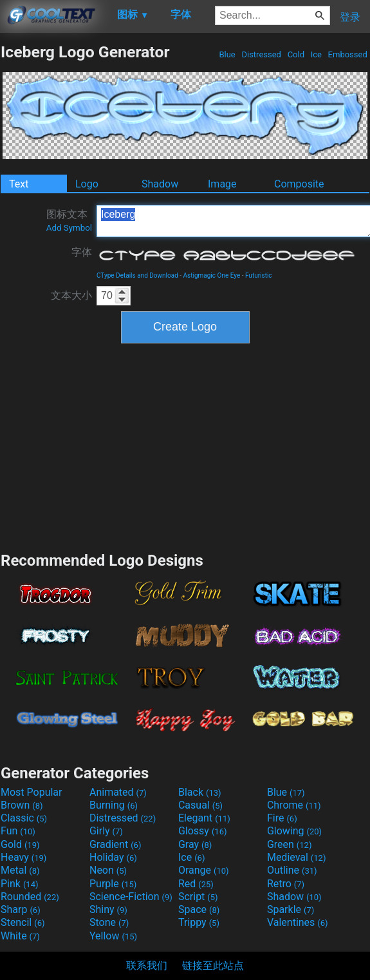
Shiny (108, 909)
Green (290, 844)
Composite (299, 184)
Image (222, 184)
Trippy (199, 922)
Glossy (203, 831)
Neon (108, 870)
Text (19, 184)
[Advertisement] (185, 446)
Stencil (23, 922)
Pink (20, 884)
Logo (87, 184)
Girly (106, 831)
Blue (227, 54)
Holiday (113, 857)
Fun (18, 831)
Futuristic (259, 275)
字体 (82, 252)
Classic (24, 818)
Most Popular (32, 792)
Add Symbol (69, 228)
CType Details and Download (137, 275)
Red (196, 884)
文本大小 (71, 295)
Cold (296, 54)
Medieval (297, 857)
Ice (316, 54)
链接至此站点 (213, 966)
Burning (114, 805)
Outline (292, 870)
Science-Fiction (131, 897)
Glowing (294, 831)
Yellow (113, 936)
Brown (22, 805)
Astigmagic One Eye (212, 275)
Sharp (21, 909)
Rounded (30, 897)
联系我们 (147, 966)
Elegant (204, 818)
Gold (20, 844)
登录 (350, 17)
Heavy (23, 857)
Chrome (294, 805)
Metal (20, 870)
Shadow (160, 184)
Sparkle (291, 909)
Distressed (261, 54)
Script (198, 897)
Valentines (298, 922)
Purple (113, 884)
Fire (282, 818)
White (20, 936)
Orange (204, 870)
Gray (195, 844)
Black (200, 792)
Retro (286, 884)
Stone (109, 922)
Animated (118, 792)
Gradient (115, 844)
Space (199, 909)
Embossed (347, 54)
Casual (200, 805)
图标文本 (69, 220)
